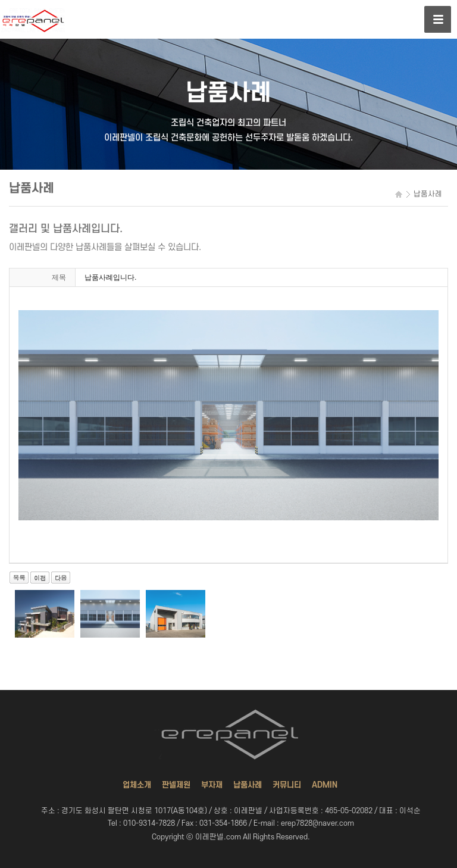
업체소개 (137, 785)
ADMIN (325, 785)
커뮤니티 (287, 785)
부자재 (212, 785)
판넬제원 (176, 785)
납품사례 (248, 785)
